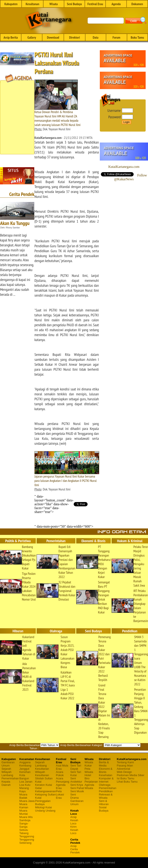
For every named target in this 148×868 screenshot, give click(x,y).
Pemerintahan (10, 778)
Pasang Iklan (125, 766)
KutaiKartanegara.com (124, 167)
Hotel (88, 775)
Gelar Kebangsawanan (46, 790)
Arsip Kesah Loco (74, 820)
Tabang (24, 833)
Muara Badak (23, 796)
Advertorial (123, 769)
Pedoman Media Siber (131, 775)
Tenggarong (27, 836)
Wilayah (6, 772)
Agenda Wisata (89, 786)
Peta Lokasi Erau (60, 794)
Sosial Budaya (104, 809)
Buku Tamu (137, 37)
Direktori (75, 37)
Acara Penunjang (63, 780)
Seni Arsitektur (76, 780)
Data (96, 37)
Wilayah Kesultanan (42, 774)
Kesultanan (32, 4)
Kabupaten (11, 4)
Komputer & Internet (106, 780)
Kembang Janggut (25, 767)
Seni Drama (74, 796)
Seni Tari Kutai (76, 774)
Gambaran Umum (8, 764)
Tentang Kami (125, 762)
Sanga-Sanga (24, 825)
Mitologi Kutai (43, 807)
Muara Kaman (24, 806)
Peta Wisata (89, 770)
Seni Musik (77, 791)
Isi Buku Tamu (125, 778)
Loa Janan (26, 782)
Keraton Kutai (44, 785)
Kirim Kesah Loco (74, 830)
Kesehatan (106, 775)
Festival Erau (95, 4)
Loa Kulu (25, 785)
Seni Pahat (77, 788)
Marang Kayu (24, 790)
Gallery (32, 37)
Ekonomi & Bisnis (106, 770)
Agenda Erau (61, 786)
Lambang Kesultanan (42, 767)
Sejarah (6, 769)
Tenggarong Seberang (27, 841)
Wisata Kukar (89, 764)
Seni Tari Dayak (76, 767)
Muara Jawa (27, 801)
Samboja (25, 820)
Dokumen (137, 4)
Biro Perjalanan (91, 780)
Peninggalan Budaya (43, 803)
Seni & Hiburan (104, 803)
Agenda (116, 4)
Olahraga (105, 785)
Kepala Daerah (6, 783)
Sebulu (24, 830)
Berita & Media (104, 764)
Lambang (7, 775)
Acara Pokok (60, 774)
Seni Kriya (77, 785)
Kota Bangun (24, 777)
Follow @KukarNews (131, 177)
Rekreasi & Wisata (106, 796)
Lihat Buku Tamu (127, 782)
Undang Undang (45, 811)
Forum (116, 37)
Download (53, 37)
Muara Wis (26, 817)
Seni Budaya (74, 4)
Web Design (124, 772)
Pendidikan (106, 791)
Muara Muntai (23, 812)
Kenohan (25, 772)
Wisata (54, 4)
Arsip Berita (11, 37)
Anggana (25, 762)
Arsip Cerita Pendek (75, 849)
